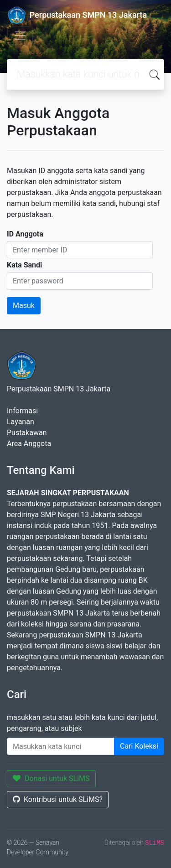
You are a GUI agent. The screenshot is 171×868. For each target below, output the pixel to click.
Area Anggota (29, 444)
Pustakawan (27, 433)
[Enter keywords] (61, 746)
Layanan (21, 422)
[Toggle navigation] (20, 36)
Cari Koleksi (139, 746)
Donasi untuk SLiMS (51, 778)
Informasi (22, 411)
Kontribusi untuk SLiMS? (58, 799)
